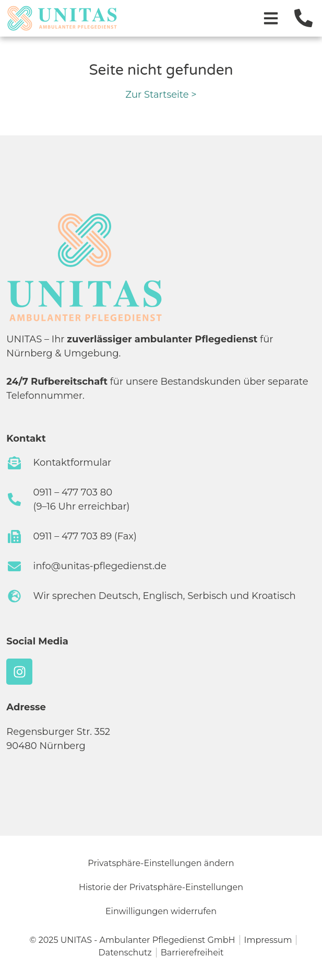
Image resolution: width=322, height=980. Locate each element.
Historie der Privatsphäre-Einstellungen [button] (161, 887)
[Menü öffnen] (271, 18)
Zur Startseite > (161, 95)
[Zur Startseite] (62, 18)
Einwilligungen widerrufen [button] (161, 911)
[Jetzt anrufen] (303, 18)
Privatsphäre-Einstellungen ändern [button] (161, 863)
